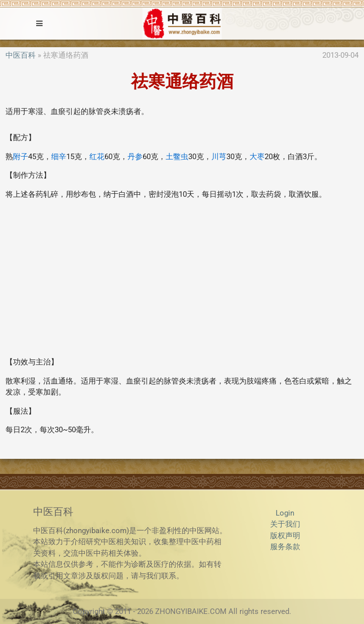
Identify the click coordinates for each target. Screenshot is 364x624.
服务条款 (285, 547)
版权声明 (285, 536)
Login (285, 513)
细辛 (59, 157)
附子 (21, 157)
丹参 (135, 157)
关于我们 (285, 524)
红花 (97, 157)
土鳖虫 (177, 157)
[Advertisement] (182, 278)
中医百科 (21, 55)
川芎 (219, 157)
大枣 (257, 157)
